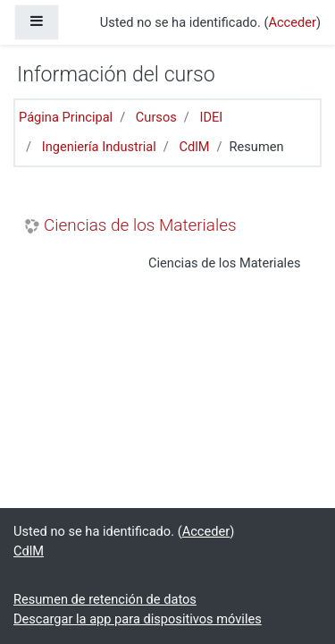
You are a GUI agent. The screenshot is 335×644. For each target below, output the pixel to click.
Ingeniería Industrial (99, 147)
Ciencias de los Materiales (140, 225)
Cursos (156, 117)
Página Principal (66, 117)
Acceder (292, 22)
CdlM (194, 147)
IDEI (211, 117)
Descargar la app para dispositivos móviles (138, 619)
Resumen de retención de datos (105, 599)
